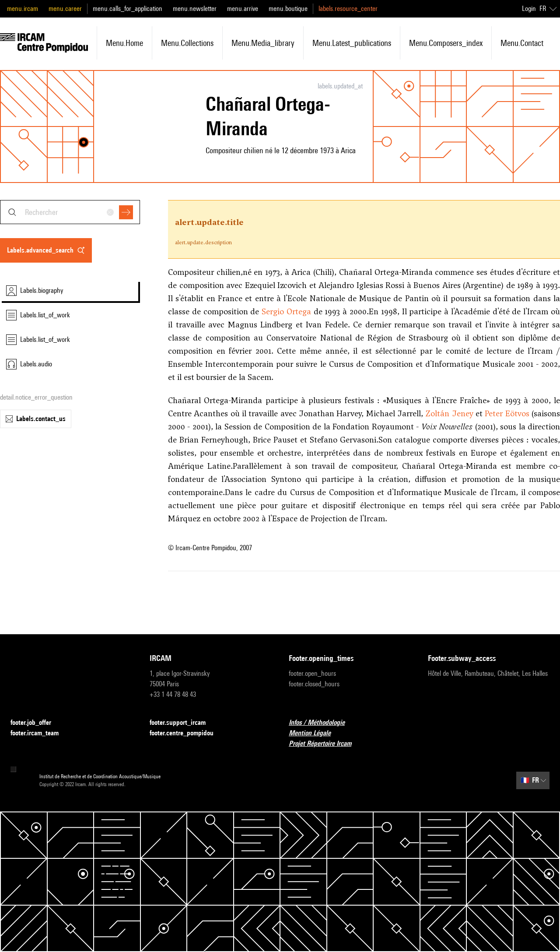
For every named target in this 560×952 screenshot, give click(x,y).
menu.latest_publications (352, 43)
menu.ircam (23, 9)
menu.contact (522, 43)
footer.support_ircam (183, 723)
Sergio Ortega (286, 311)
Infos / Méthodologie (322, 723)
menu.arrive (243, 9)
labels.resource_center (348, 9)
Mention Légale (315, 733)
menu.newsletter (195, 9)
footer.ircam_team (40, 733)
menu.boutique (288, 9)
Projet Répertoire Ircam (325, 744)
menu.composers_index (446, 43)
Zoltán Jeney (449, 413)
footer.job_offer (36, 723)
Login (529, 9)
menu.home (124, 43)
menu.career (65, 9)
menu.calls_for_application (128, 9)
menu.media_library (263, 43)
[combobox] (70, 212)
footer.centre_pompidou (187, 733)
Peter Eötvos (507, 413)
